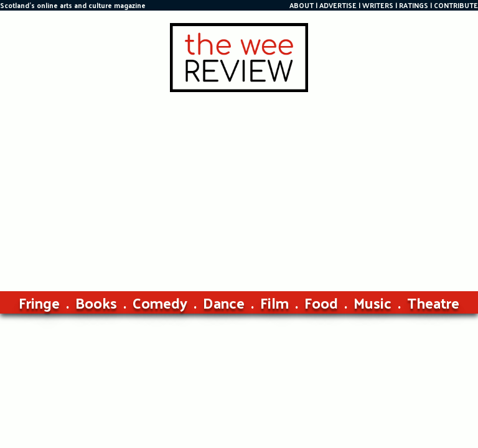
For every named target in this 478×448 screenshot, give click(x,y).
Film (274, 302)
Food (321, 302)
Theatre (433, 302)
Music (373, 302)
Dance (224, 302)
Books (96, 302)
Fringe (39, 302)
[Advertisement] (239, 185)
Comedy (160, 302)
